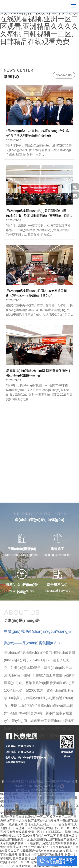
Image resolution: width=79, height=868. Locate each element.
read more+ (64, 75)
